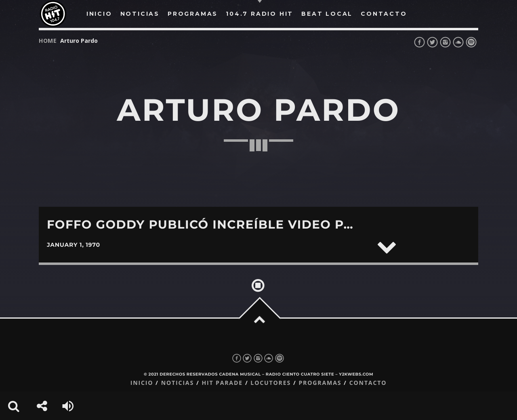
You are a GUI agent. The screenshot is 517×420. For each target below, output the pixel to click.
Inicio (142, 383)
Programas (320, 383)
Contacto (368, 383)
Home (48, 41)
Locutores (271, 383)
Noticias (178, 383)
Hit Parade (222, 383)
